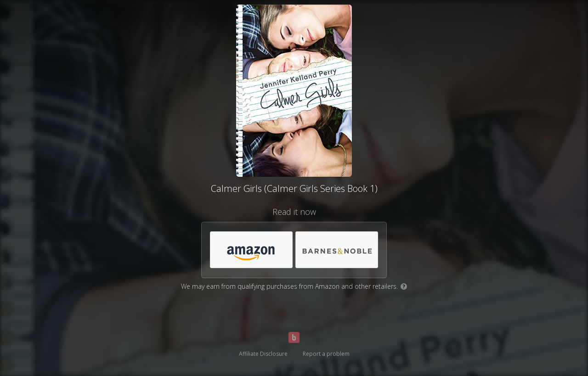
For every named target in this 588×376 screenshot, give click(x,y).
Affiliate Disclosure (263, 354)
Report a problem (326, 354)
